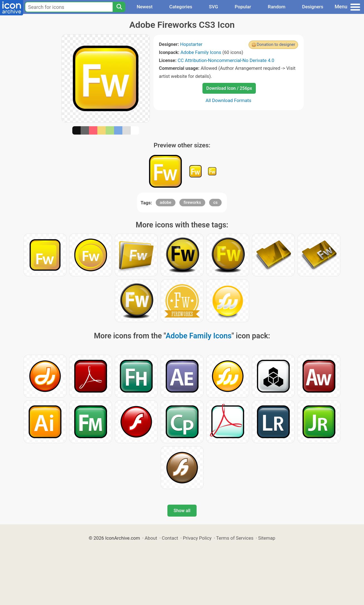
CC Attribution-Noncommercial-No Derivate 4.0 (226, 60)
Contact (170, 538)
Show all (182, 511)
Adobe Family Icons (201, 52)
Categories (181, 7)
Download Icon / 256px (229, 88)
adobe (166, 202)
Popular (243, 7)
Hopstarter (191, 44)
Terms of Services (235, 538)
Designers (313, 7)
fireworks (192, 202)
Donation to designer (276, 44)
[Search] (119, 7)
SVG (213, 7)
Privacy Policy (197, 538)
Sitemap (267, 538)
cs (216, 202)
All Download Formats (228, 100)
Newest (144, 7)
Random (277, 7)
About (151, 538)
